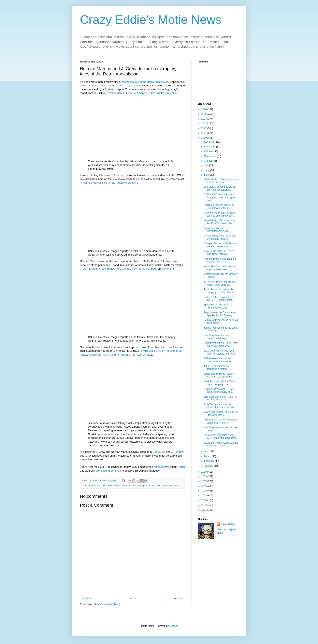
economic (93, 85)
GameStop (159, 452)
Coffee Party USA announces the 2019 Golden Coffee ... (219, 222)
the (85, 85)
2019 (204, 472)
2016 (204, 486)
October (209, 151)
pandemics (148, 486)
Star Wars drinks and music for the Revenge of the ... (220, 398)
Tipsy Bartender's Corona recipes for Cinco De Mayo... (220, 406)
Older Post (179, 599)
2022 (204, 128)
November (210, 147)
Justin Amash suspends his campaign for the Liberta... (219, 291)
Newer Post (87, 599)
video (175, 486)
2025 (204, 114)
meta (133, 486)
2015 (204, 491)
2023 (204, 124)
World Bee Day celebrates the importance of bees (220, 268)
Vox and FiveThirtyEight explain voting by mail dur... (221, 444)
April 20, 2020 (145, 355)
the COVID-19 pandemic (126, 85)
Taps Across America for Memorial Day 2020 (217, 230)
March (208, 456)
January (209, 466)
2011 (204, 510)
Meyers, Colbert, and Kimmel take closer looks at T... (219, 253)
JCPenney (177, 452)
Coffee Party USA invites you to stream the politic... (221, 181)
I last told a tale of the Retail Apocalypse (145, 82)
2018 (204, 476)
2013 (204, 500)
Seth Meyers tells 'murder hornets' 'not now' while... (219, 360)
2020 (204, 138)
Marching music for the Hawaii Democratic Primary (220, 237)
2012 (204, 505)
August (208, 161)
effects (104, 85)
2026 (204, 109)
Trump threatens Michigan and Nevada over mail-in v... (220, 260)
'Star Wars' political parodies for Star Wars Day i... (221, 413)
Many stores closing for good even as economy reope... (219, 214)
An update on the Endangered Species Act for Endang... (220, 314)
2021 (204, 133)
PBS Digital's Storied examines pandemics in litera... (220, 421)
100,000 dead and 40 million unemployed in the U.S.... (219, 206)
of (110, 85)
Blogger (174, 626)
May (207, 175)
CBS (103, 486)
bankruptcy (95, 486)
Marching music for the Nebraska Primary (216, 337)
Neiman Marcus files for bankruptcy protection (110, 183)
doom (117, 486)
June (207, 170)
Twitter (181, 467)
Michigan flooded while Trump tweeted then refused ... (220, 245)
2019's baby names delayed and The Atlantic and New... (220, 352)
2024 (204, 119)
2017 (204, 481)
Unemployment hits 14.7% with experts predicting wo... (220, 344)
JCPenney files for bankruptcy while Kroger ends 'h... (220, 283)
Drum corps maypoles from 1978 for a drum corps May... (221, 437)
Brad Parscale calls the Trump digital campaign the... (220, 383)
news (139, 486)
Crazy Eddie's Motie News (151, 20)
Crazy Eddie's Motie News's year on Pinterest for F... (219, 375)
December (210, 142)
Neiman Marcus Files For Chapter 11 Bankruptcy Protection (142, 93)
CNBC (110, 486)
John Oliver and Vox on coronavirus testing (216, 368)
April (207, 452)
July (207, 166)
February (209, 461)
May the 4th (168, 269)
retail (157, 486)
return (164, 486)
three (111, 471)
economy (125, 486)
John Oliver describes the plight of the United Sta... (221, 329)
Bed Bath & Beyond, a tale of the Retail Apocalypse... (219, 188)
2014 (204, 496)
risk (170, 486)
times (118, 471)
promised (101, 471)
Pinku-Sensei (228, 524)
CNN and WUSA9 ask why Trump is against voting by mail (219, 197)
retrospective (161, 467)
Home (133, 599)
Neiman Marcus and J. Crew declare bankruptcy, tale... (219, 390)
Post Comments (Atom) (107, 604)
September (211, 156)
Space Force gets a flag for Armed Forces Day (218, 306)
